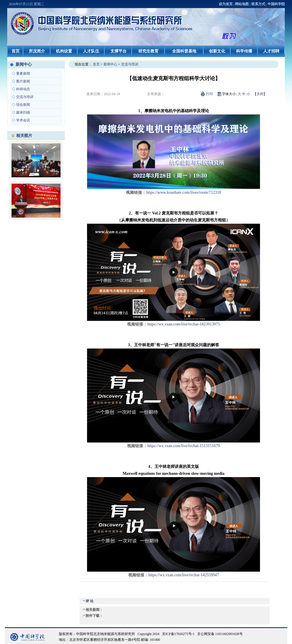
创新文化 (217, 51)
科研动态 (23, 89)
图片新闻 (23, 81)
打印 (210, 94)
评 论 (90, 601)
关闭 (260, 94)
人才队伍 (91, 51)
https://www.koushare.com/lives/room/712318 (184, 192)
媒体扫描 (23, 112)
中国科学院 (276, 4)
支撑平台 (118, 51)
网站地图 (242, 4)
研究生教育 (148, 51)
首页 (16, 51)
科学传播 (244, 51)
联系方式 (258, 4)
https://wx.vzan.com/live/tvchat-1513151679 (183, 446)
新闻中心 (24, 64)
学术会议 (23, 120)
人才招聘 (271, 51)
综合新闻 (23, 105)
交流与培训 (25, 97)
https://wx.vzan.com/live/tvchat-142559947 (184, 575)
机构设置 (64, 51)
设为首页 (226, 4)
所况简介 (37, 51)
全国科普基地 (184, 51)
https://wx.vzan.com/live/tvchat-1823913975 (183, 324)
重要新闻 (23, 74)
